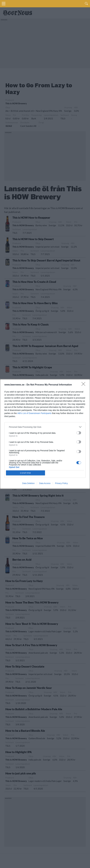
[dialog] (45, 434)
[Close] (84, 385)
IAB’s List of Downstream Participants (34, 413)
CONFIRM (25, 473)
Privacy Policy (61, 483)
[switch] (79, 433)
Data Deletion (28, 483)
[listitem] (45, 427)
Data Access (45, 483)
